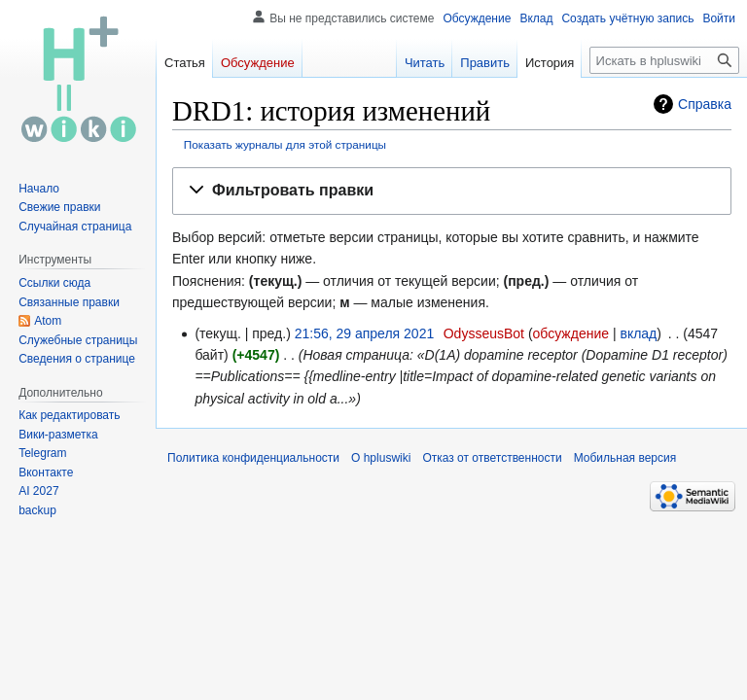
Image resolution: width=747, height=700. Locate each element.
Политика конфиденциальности (253, 458)
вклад (638, 333)
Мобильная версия (625, 458)
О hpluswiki (381, 458)
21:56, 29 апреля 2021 (365, 333)
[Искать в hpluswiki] (664, 60)
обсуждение (571, 333)
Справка (705, 104)
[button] (452, 191)
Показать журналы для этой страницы (285, 144)
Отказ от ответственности (492, 458)
